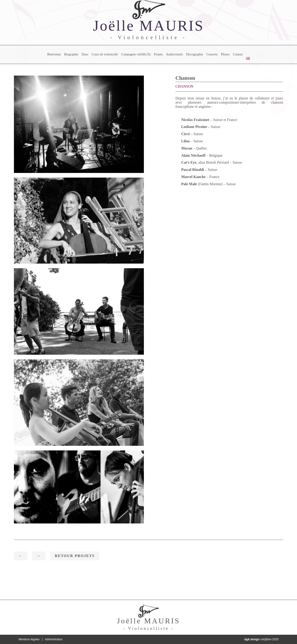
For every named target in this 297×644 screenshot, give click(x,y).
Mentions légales (29, 639)
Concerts (212, 54)
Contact (238, 54)
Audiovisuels (174, 54)
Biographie (71, 54)
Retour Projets (75, 556)
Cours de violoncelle (105, 54)
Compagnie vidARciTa (136, 54)
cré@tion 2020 (261, 639)
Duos (85, 54)
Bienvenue (54, 54)
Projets (158, 54)
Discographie (195, 54)
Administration (54, 639)
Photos (225, 54)
